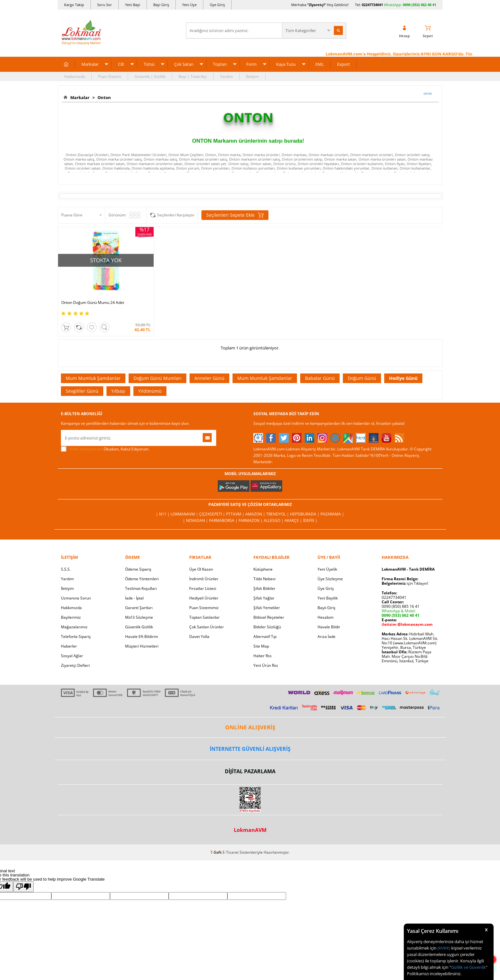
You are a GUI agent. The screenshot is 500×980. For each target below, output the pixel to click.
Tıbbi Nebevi (264, 579)
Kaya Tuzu (286, 64)
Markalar (90, 64)
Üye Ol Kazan (201, 569)
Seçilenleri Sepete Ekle (235, 215)
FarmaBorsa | (224, 520)
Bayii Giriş (326, 608)
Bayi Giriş (161, 5)
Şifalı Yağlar (264, 598)
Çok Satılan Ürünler (207, 627)
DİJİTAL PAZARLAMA (250, 771)
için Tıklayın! (405, 583)
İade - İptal (134, 598)
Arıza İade (326, 637)
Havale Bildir (329, 627)
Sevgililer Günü (82, 391)
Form (251, 64)
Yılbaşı (118, 391)
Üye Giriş (217, 5)
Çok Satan (184, 64)
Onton (103, 97)
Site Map (261, 646)
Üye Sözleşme (330, 579)
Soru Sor (105, 5)
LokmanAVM (250, 830)
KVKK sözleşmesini (86, 449)
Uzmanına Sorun (76, 598)
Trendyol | (278, 514)
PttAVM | (236, 514)
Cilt (121, 64)
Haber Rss (263, 656)
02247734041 (372, 5)
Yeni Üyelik (327, 569)
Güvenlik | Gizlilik (150, 76)
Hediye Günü (403, 378)
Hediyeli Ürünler (204, 598)
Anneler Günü (209, 378)
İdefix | (310, 520)
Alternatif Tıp (265, 637)
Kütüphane (263, 569)
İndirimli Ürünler (204, 579)
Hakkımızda (75, 76)
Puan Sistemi (110, 76)
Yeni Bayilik (328, 598)
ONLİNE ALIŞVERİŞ (250, 727)
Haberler (69, 646)
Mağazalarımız (74, 627)
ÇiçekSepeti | (213, 514)
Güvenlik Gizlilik (139, 627)
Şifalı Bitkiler (264, 588)
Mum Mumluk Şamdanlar (93, 378)
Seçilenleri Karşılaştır (176, 215)
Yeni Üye (189, 5)
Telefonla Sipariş (76, 637)
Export (343, 64)
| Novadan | (196, 520)
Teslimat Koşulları (141, 588)
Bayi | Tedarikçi (193, 76)
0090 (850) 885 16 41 (401, 606)
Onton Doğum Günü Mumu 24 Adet (93, 303)
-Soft (216, 852)
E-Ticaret (231, 852)
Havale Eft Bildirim (142, 637)
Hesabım (326, 617)
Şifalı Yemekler (267, 608)
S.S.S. (66, 569)
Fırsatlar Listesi (203, 588)
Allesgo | (274, 520)
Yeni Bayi (133, 5)
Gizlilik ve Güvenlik (468, 967)
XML (320, 64)
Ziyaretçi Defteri (75, 665)
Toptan (220, 64)
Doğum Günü (362, 378)
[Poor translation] (23, 887)
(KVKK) (444, 948)
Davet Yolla (199, 637)
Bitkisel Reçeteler (269, 617)
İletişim (252, 76)
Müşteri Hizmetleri (142, 646)
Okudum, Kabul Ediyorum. (105, 449)
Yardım (226, 76)
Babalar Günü (320, 378)
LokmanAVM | (185, 514)
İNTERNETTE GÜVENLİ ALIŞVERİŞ (250, 749)
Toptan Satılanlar (204, 617)
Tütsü (149, 64)
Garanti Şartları (139, 608)
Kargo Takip (74, 5)
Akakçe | (294, 520)
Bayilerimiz (71, 617)
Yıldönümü (150, 391)
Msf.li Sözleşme (139, 617)
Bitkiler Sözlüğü (267, 627)
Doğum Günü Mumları (157, 378)
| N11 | (163, 514)
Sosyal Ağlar (72, 656)
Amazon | (256, 514)
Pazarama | (332, 514)
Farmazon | (251, 520)
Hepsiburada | (305, 514)
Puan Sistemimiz (204, 608)
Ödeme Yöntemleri (142, 579)
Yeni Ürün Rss (266, 665)
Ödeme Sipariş (138, 569)
